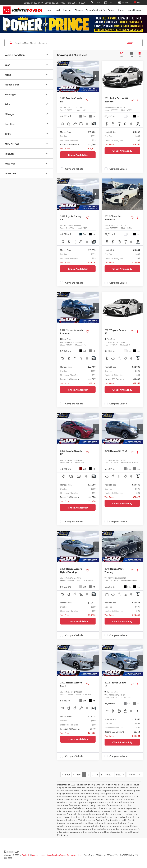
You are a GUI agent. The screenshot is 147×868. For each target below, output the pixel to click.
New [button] (49, 10)
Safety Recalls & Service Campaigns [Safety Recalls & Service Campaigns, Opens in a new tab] (61, 855)
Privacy (42, 855)
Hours (80, 855)
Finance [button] (79, 10)
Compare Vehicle (74, 169)
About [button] (121, 10)
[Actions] (93, 100)
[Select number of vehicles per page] (135, 774)
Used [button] (57, 10)
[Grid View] (131, 55)
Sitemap (35, 855)
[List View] (139, 55)
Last (120, 774)
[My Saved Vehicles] (138, 3)
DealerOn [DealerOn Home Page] (26, 855)
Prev (77, 774)
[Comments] (94, 124)
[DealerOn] (12, 851)
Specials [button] (67, 10)
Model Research (135, 10)
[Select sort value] (122, 55)
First (66, 774)
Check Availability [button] (78, 155)
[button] (96, 76)
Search (130, 43)
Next (109, 774)
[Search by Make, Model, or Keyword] (69, 43)
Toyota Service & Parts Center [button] (100, 10)
